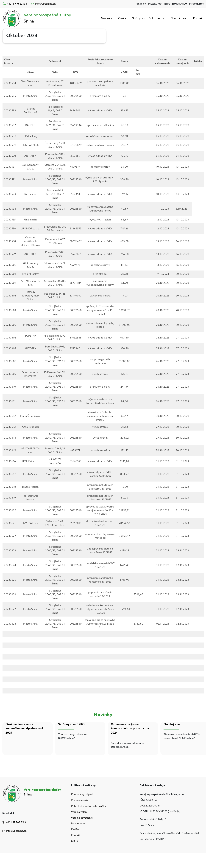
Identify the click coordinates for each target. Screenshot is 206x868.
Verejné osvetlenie (82, 818)
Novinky (106, 18)
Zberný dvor (179, 18)
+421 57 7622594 (15, 4)
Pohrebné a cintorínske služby (89, 806)
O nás (122, 18)
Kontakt (198, 18)
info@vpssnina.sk (43, 4)
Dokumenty (156, 18)
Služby (136, 18)
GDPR (75, 841)
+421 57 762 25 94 (15, 823)
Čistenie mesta (80, 800)
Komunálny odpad (82, 795)
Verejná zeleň (79, 812)
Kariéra (75, 829)
